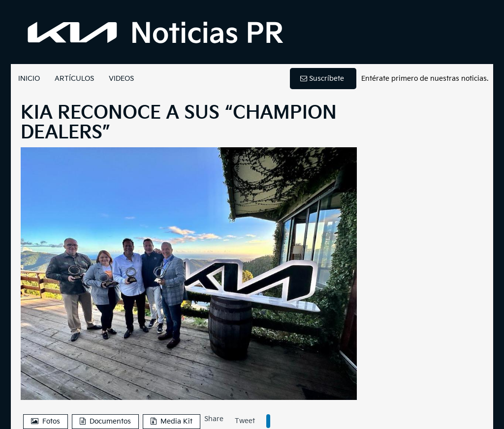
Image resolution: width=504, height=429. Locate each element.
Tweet (245, 421)
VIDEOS (121, 79)
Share (214, 419)
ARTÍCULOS (74, 79)
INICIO (29, 79)
